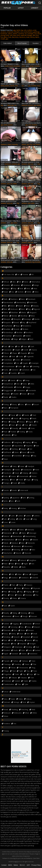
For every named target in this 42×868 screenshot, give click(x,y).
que (6, 606)
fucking (22, 432)
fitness (22, 422)
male (28, 37)
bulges (24, 339)
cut (34, 370)
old (13, 574)
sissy (6, 634)
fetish (16, 418)
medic (6, 543)
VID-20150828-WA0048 (8, 123)
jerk (24, 498)
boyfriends (8, 326)
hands (17, 470)
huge (28, 480)
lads (6, 516)
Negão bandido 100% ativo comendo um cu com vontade (11, 162)
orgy (6, 578)
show (23, 630)
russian (34, 616)
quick (13, 606)
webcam (24, 35)
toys (31, 674)
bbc (5, 306)
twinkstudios (9, 684)
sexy (29, 627)
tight (21, 671)
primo (15, 598)
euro (6, 408)
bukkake (7, 339)
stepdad (23, 644)
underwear (16, 692)
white (35, 713)
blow (33, 316)
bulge (16, 339)
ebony (15, 404)
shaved (37, 627)
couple (3, 39)
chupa (9, 144)
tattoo (5, 37)
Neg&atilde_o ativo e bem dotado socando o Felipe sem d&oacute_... (31, 201)
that (6, 668)
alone (26, 282)
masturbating (30, 536)
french (34, 425)
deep (27, 380)
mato (27, 540)
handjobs (8, 470)
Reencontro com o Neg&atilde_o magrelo (31, 143)
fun (15, 435)
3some (25, 274)
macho (11, 66)
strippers (8, 647)
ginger (24, 449)
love (6, 522)
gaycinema (18, 446)
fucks (30, 432)
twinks (15, 34)
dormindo (32, 390)
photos (27, 588)
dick (34, 35)
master (7, 536)
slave (21, 634)
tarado (7, 661)
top (24, 674)
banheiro (4, 144)
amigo (32, 66)
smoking (7, 637)
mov (33, 550)
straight (33, 644)
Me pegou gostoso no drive (30, 162)
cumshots (26, 370)
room (17, 616)
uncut (6, 692)
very (6, 699)
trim (32, 678)
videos (10, 34)
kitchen (23, 508)
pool (37, 592)
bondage (28, 319)
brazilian (17, 66)
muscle (18, 553)
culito (20, 366)
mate (20, 540)
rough (25, 616)
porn (19, 35)
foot (13, 425)
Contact (4, 865)
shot (16, 630)
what (27, 713)
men (23, 543)
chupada (24, 353)
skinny (32, 37)
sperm (29, 640)
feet (34, 415)
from (33, 428)
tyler (26, 684)
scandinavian (27, 624)
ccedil (7, 66)
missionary (28, 546)
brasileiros (27, 326)
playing (29, 592)
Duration (36, 43)
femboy (7, 418)
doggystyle (8, 390)
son (12, 640)
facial (13, 415)
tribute (14, 678)
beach (20, 306)
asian (6, 292)
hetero (34, 473)
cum (35, 34)
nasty (15, 560)
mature (35, 540)
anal (35, 30)
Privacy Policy (36, 865)
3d (18, 274)
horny (6, 480)
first (6, 422)
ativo (37, 292)
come (23, 66)
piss (6, 592)
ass (26, 34)
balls (6, 299)
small (35, 634)
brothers (29, 332)
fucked (13, 432)
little (20, 519)
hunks (23, 483)
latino (37, 37)
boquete (7, 322)
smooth (17, 637)
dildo (32, 384)
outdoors (25, 578)
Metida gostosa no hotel (9, 201)
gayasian (7, 446)
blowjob (17, 32)
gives (17, 452)
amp (15, 288)
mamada (15, 144)
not (33, 564)
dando (12, 86)
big (22, 30)
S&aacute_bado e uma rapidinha (11, 241)
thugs (6, 671)
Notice (16, 865)
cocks (21, 356)
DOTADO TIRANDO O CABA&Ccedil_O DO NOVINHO (11, 64)
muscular (28, 553)
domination (21, 390)
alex (14, 282)
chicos (6, 353)
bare (23, 299)
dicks (25, 384)
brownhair (8, 336)
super (6, 654)
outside (35, 578)
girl (31, 449)
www (6, 716)
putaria (23, 598)
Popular (7, 8)
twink (18, 30)
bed (5, 309)
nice (19, 564)
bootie (37, 319)
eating (6, 404)
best (23, 309)
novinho (37, 66)
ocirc (6, 574)
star (15, 644)
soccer (36, 637)
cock (25, 30)
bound (16, 322)
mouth (26, 550)
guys (6, 459)
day (20, 380)
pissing (13, 592)
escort (37, 404)
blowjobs (17, 319)
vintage (16, 702)
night (26, 564)
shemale (7, 630)
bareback (4, 34)
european (15, 408)
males (22, 530)
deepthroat (8, 384)
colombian (8, 360)
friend (6, 428)
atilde (15, 184)
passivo (7, 86)
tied (14, 671)
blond (6, 316)
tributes (24, 678)
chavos (34, 350)
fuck (10, 37)
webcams (18, 713)
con (18, 363)
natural (23, 560)
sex (22, 32)
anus (35, 288)
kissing (14, 508)
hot (2, 37)
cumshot (21, 34)
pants (6, 585)
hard (37, 470)
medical (15, 543)
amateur (3, 32)
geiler (6, 449)
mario (24, 533)
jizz (12, 501)
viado (13, 699)
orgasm (35, 574)
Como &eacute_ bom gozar (30, 221)
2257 (28, 865)
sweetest (34, 654)
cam (12, 346)
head (17, 473)
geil (37, 446)
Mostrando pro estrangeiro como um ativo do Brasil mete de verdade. (11, 260)
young (3, 35)
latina (20, 516)
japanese (16, 498)
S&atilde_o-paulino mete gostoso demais (11, 182)
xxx (15, 724)
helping (25, 473)
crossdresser (9, 366)
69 (32, 274)
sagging (16, 624)
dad (13, 37)
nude (24, 567)
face (6, 415)
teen (15, 35)
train (6, 678)
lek (5, 519)
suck (30, 650)
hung (36, 480)
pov (37, 595)
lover (13, 522)
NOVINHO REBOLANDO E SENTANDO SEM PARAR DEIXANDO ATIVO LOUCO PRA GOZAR (11, 103)
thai (34, 664)
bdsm (12, 306)
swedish (15, 654)
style (23, 650)
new (6, 564)
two (19, 684)
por (5, 595)
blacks (24, 312)
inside (14, 490)
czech (22, 373)
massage (33, 533)
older (19, 574)
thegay (30, 35)
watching (25, 710)
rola (32, 613)
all (20, 282)
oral (38, 86)
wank (6, 710)
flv (37, 422)
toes (35, 671)
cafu (6, 346)
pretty (6, 598)
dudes (14, 397)
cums (6, 370)
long (35, 519)
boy (37, 35)
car (19, 346)
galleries (7, 442)
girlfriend (7, 452)
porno (19, 595)
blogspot (33, 312)
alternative (36, 282)
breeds (17, 329)
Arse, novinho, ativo (28, 84)
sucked (38, 650)
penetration (9, 588)
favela (27, 415)
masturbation (28, 32)
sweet (24, 654)
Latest (21, 8)
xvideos (30, 30)
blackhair (15, 312)
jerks (6, 501)
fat (20, 415)
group (27, 456)
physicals (37, 588)
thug (33, 668)
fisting (13, 422)
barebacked (9, 302)
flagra (30, 422)
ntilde (16, 567)
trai (38, 674)
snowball (26, 637)
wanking (15, 710)
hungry (7, 483)
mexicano (17, 546)
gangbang (18, 442)
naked (6, 560)
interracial (24, 490)
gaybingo (36, 32)
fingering (25, 418)
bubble (28, 336)
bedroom (14, 309)
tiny (28, 671)
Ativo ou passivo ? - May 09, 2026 (11, 221)
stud (37, 647)
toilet (17, 674)
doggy (28, 387)
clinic (32, 353)
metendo (25, 105)
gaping (28, 442)
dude (6, 397)
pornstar (29, 595)
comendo (27, 360)
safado (24, 144)
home (13, 476)
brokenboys (9, 332)
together (8, 674)
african (6, 282)
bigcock (37, 309)
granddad (18, 456)
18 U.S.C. (22, 865)
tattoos (25, 661)
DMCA (10, 865)
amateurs (27, 285)
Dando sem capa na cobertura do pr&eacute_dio (11, 84)
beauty (36, 306)
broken (25, 329)
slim (28, 634)
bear (28, 306)
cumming (36, 366)
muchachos (8, 553)
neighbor (33, 560)
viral (24, 702)
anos (28, 288)
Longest (35, 8)
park (13, 585)
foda (2, 86)
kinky (6, 508)
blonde (14, 316)
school (37, 624)
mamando (8, 533)
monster (7, 550)
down (24, 394)
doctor (19, 387)
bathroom (33, 302)
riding (15, 613)
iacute (6, 490)
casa (25, 346)
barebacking (21, 302)
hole (6, 476)
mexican (7, 546)
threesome (23, 668)
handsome (27, 470)
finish (34, 418)
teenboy (18, 664)
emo (29, 404)
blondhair (24, 316)
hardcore (22, 37)
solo (11, 35)
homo (34, 476)
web (33, 710)
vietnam (7, 702)
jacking (6, 498)
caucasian (8, 350)
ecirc (22, 404)
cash (32, 346)
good (24, 452)
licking (12, 519)
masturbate (17, 536)
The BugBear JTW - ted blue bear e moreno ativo (31, 241)
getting (15, 449)
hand (22, 466)
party (21, 585)
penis (19, 588)
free (26, 425)
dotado (7, 394)
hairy (15, 466)
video (21, 699)
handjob (31, 34)
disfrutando (8, 387)
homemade (24, 476)
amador (7, 285)
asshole (20, 292)
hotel (21, 480)
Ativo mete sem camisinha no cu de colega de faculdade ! (31, 103)
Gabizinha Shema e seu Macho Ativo (31, 123)
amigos (7, 288)
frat (20, 425)
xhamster (10, 32)
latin (13, 516)
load (28, 519)
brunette (38, 262)
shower (31, 630)
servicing (14, 627)
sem (16, 86)
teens (27, 664)
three (13, 668)
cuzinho (14, 373)
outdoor (15, 578)
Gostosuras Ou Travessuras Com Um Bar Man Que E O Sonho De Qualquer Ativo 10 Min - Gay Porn (31, 260)
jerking (32, 498)
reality (7, 613)
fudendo (7, 435)
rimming (24, 613)
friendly (15, 428)
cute (6, 373)
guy (7, 39)
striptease (18, 647)
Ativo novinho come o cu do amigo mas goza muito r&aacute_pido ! (31, 64)
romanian (8, 616)
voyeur (32, 702)
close (6, 356)
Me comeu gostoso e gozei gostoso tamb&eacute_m (31, 182)
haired (7, 466)
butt (32, 339)
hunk (7, 35)
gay (15, 30)
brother (20, 332)
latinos (37, 516)
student (7, 650)
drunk (32, 394)
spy (37, 640)
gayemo (29, 446)
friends (24, 428)
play (21, 592)
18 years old (9, 274)
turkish (17, 681)
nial (12, 564)
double (16, 394)
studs (16, 650)
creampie (35, 363)
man (17, 533)
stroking (29, 647)
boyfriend (32, 322)
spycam (7, 644)
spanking (20, 640)
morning (17, 550)
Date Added (8, 43)
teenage (7, 664)
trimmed (7, 681)
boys (17, 37)
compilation (8, 363)
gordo (32, 452)
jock (19, 501)
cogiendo (30, 356)
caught (17, 350)
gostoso (7, 456)
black (39, 34)
